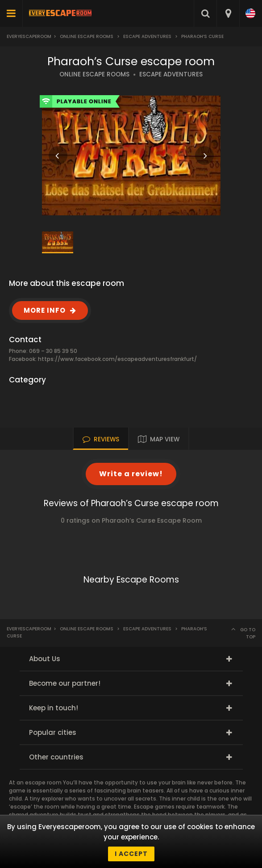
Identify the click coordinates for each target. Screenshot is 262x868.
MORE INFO (45, 310)
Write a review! (131, 474)
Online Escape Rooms (87, 36)
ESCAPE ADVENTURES (171, 74)
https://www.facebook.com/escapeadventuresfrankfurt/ (117, 359)
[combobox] (228, 13)
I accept (131, 854)
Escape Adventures (147, 36)
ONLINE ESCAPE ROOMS (94, 74)
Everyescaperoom (29, 36)
